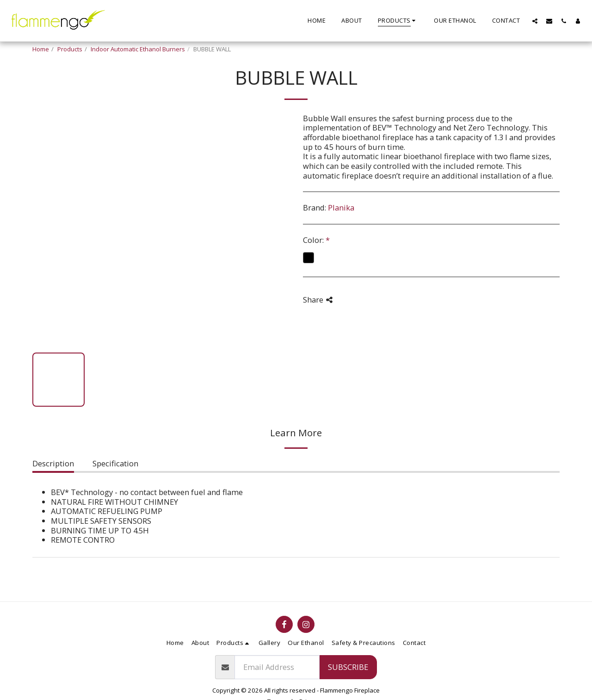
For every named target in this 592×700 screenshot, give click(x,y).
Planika (341, 208)
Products (70, 49)
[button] (535, 21)
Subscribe (348, 667)
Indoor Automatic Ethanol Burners (138, 49)
